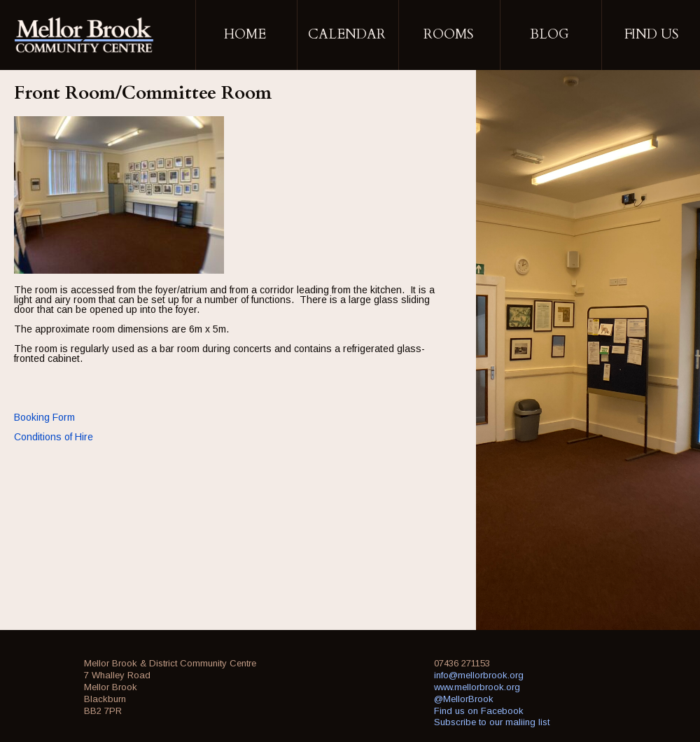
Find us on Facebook (479, 711)
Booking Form (44, 417)
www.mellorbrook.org (477, 687)
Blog (549, 34)
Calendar (347, 34)
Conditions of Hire (54, 437)
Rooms (448, 34)
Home (245, 34)
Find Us (651, 34)
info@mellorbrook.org (479, 675)
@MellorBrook (464, 699)
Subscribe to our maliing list (492, 722)
